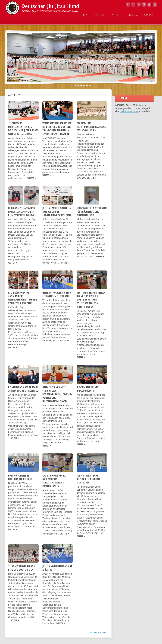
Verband (101, 15)
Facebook (133, 5)
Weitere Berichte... (99, 633)
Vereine (118, 15)
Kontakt (149, 15)
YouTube (149, 5)
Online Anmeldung (129, 111)
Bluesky (139, 5)
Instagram (144, 5)
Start (87, 15)
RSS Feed (128, 5)
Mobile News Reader (155, 5)
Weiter (31, 178)
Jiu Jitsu (133, 15)
